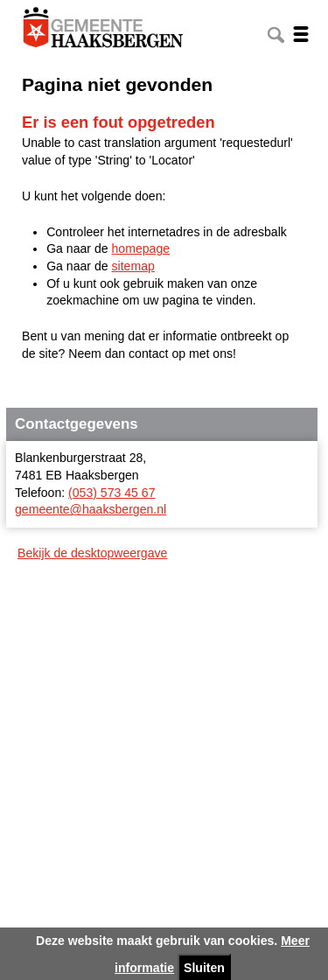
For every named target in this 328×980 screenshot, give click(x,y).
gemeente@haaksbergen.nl (91, 509)
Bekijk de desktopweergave (92, 553)
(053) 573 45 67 (112, 493)
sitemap (133, 266)
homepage (141, 248)
